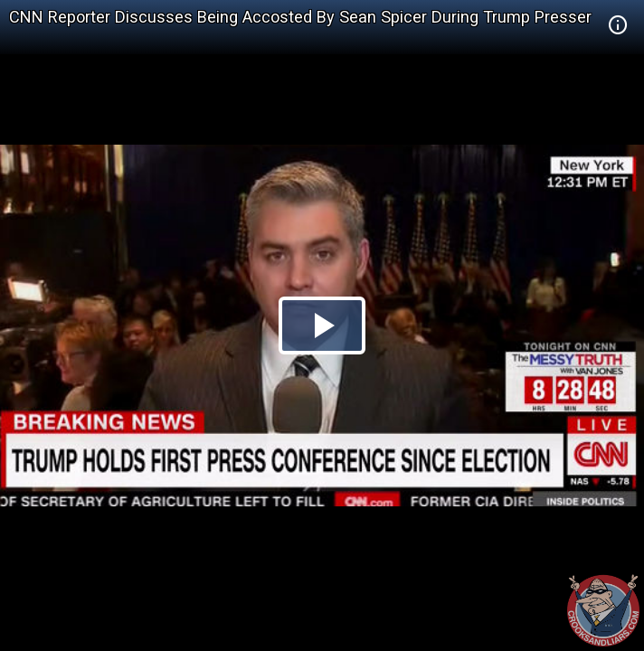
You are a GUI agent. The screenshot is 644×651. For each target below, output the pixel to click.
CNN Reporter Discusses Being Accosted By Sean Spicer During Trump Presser (300, 17)
